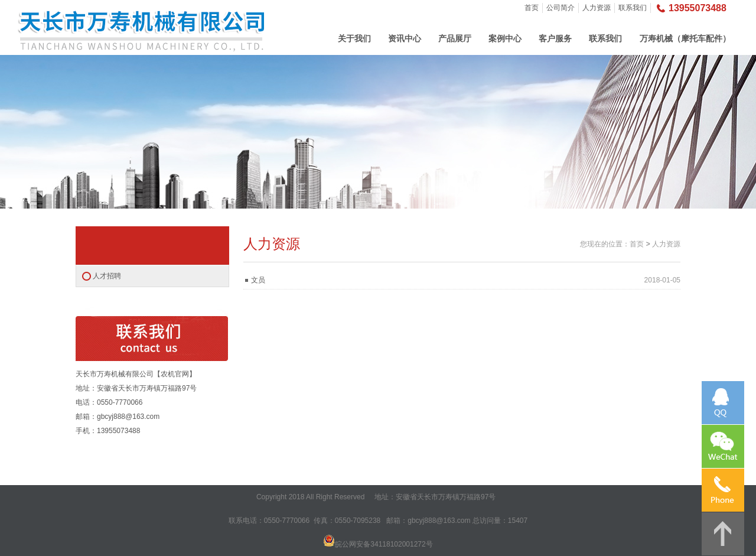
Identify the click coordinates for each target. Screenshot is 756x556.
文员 (258, 280)
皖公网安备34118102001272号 (384, 544)
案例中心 (505, 38)
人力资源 (597, 8)
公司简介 (561, 8)
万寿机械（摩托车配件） (685, 38)
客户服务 (555, 38)
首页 (532, 8)
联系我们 (633, 8)
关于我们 (354, 38)
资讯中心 (405, 38)
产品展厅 (455, 38)
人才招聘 (107, 276)
